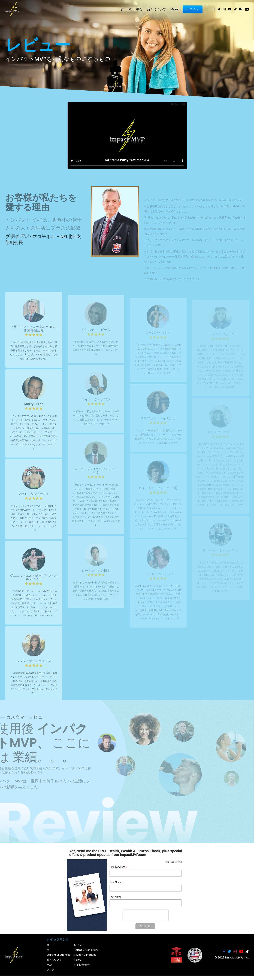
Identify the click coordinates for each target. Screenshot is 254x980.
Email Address (119, 867)
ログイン (193, 9)
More (174, 9)
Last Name (116, 897)
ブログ (50, 970)
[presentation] (146, 915)
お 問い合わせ (82, 965)
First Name (116, 882)
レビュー (79, 945)
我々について (156, 9)
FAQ (49, 965)
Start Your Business (58, 955)
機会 (139, 9)
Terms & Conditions (86, 950)
